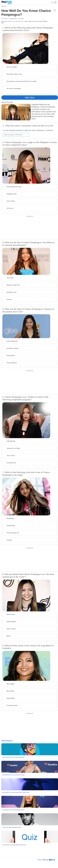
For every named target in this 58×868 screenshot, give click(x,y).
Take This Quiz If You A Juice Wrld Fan (13, 757)
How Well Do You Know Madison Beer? (13, 810)
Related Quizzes (7, 741)
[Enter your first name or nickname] (16, 135)
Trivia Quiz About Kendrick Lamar (12, 827)
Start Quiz (30, 97)
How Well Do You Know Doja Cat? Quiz (13, 775)
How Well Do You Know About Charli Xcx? (14, 845)
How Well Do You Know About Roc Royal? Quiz (16, 792)
